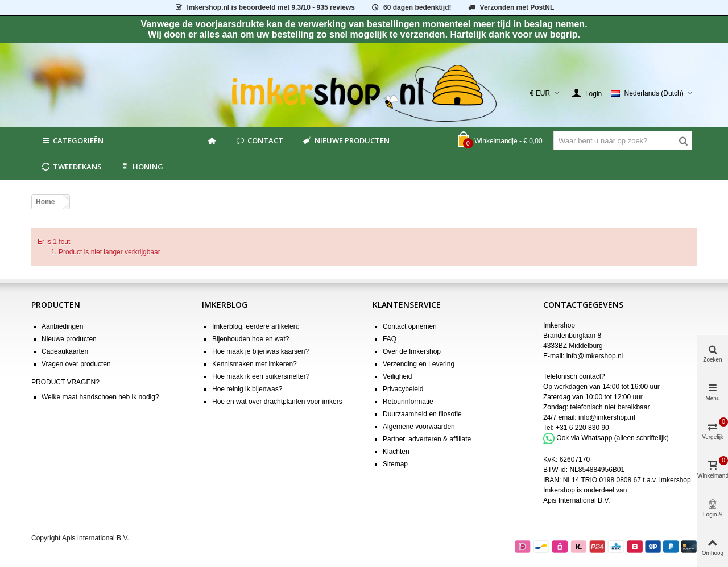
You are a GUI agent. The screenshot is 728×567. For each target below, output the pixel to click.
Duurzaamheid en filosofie (422, 414)
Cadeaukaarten (65, 351)
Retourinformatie (408, 402)
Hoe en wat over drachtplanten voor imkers (277, 402)
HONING (142, 167)
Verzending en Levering (419, 364)
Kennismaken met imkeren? (255, 364)
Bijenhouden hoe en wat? (251, 339)
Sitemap (395, 464)
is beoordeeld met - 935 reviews (264, 7)
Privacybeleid (403, 389)
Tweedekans (71, 167)
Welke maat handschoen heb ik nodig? (100, 397)
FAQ (390, 339)
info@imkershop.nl (595, 356)
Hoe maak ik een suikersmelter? (261, 376)
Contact (259, 140)
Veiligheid (397, 376)
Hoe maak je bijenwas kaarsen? (260, 351)
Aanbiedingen (62, 326)
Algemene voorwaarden (419, 427)
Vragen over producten (76, 364)
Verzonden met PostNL (510, 7)
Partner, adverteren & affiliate (427, 439)
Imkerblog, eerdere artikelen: (256, 326)
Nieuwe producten (345, 140)
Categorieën (72, 140)
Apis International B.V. (577, 500)
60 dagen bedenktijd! (411, 7)
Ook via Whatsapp (584, 438)
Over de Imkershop (412, 351)
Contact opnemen (410, 326)
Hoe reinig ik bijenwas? (247, 389)
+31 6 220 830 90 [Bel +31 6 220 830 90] (582, 428)
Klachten (396, 452)
